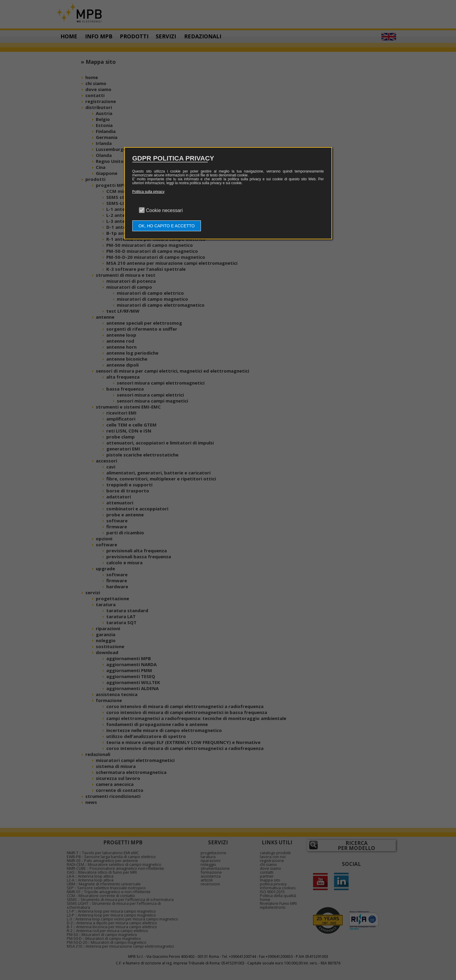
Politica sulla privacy (149, 192)
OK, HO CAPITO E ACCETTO (167, 226)
